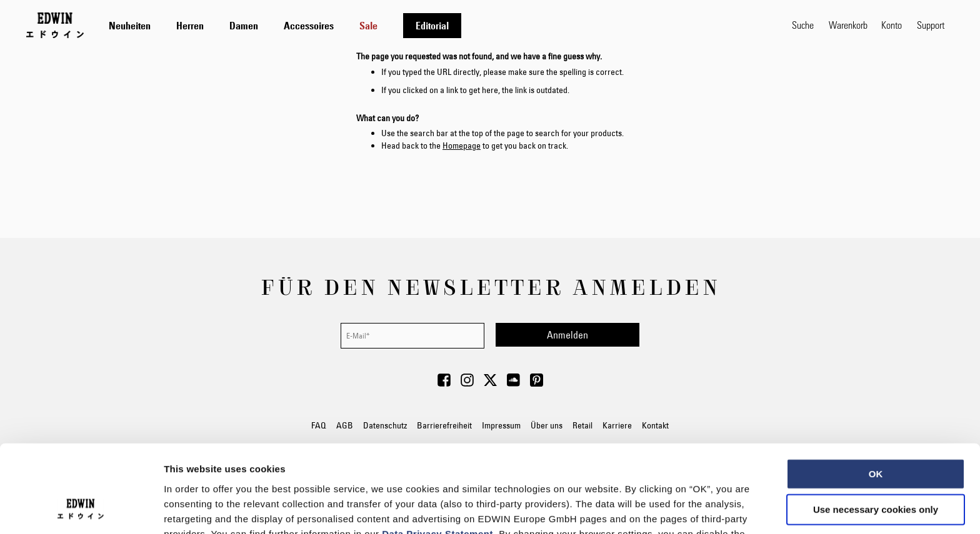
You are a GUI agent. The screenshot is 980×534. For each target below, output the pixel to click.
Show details (656, 509)
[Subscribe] (567, 335)
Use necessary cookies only (876, 430)
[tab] (438, 25)
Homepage (462, 146)
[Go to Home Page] (55, 25)
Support (931, 25)
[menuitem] (130, 26)
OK (876, 394)
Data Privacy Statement (437, 454)
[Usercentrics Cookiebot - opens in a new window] (81, 510)
